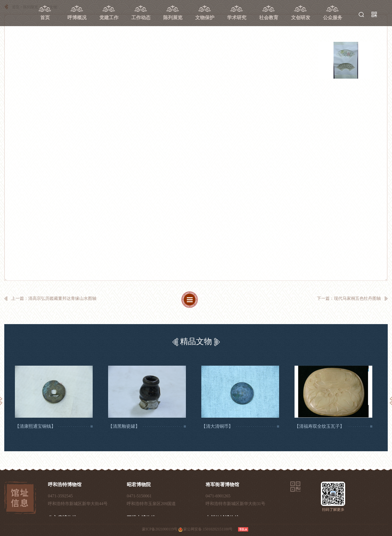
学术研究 (237, 18)
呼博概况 (77, 18)
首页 (45, 18)
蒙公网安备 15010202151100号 (208, 529)
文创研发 (301, 18)
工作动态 (141, 18)
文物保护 (205, 18)
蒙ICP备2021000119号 (160, 529)
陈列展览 (173, 18)
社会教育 (269, 18)
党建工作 (109, 18)
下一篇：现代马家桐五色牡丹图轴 (349, 298)
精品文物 (196, 341)
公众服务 (333, 18)
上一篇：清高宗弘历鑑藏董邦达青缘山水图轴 (54, 298)
